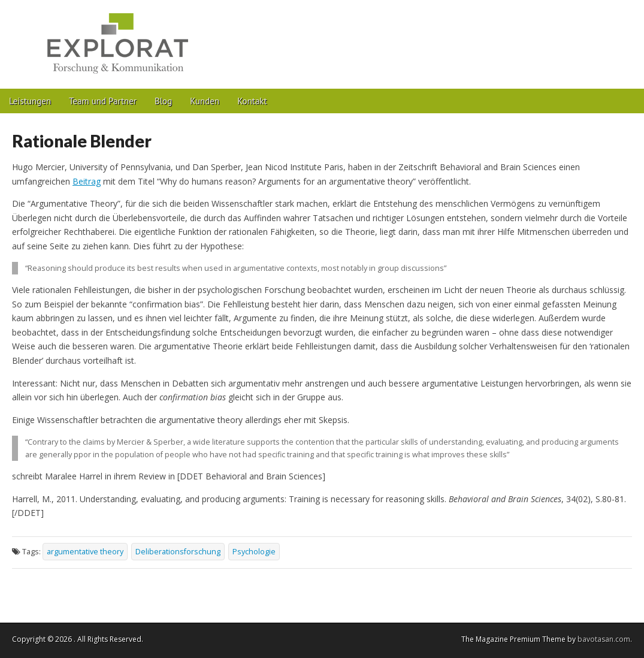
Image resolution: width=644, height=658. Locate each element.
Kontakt (252, 101)
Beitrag (87, 181)
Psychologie (254, 552)
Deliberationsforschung (178, 552)
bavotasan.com (604, 639)
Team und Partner (103, 101)
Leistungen (30, 101)
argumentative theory (85, 552)
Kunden (205, 101)
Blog (163, 101)
